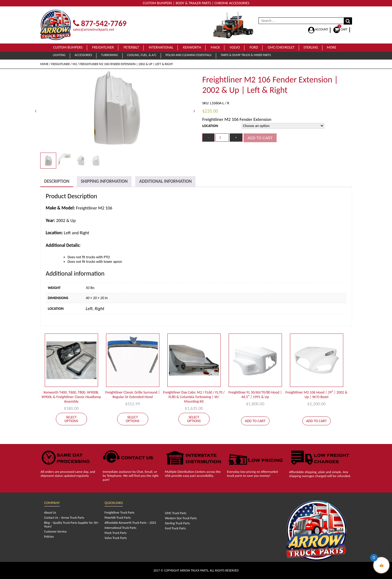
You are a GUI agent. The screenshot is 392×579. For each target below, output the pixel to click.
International (161, 47)
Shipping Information (104, 181)
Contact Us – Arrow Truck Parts (64, 518)
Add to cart (260, 138)
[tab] (57, 182)
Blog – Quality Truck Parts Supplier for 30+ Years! (71, 525)
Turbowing (109, 55)
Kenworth (192, 47)
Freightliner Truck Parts (119, 513)
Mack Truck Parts (116, 533)
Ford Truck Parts (175, 528)
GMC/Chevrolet (281, 47)
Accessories (83, 55)
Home (45, 64)
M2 (75, 64)
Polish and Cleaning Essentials (188, 55)
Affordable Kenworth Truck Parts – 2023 (130, 523)
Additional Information (165, 181)
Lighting (59, 55)
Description (57, 181)
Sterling (311, 47)
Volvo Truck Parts (116, 538)
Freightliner (103, 47)
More (332, 47)
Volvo (235, 47)
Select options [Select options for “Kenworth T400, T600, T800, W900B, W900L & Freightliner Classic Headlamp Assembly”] (71, 419)
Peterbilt (131, 47)
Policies (49, 537)
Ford (254, 47)
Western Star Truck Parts (181, 518)
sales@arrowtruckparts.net (94, 29)
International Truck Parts (120, 528)
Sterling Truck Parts (177, 523)
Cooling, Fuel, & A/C (142, 55)
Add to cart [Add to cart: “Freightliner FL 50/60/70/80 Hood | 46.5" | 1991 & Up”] (255, 421)
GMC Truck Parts (176, 513)
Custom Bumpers (68, 47)
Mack (215, 47)
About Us (50, 513)
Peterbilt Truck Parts (118, 518)
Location (210, 126)
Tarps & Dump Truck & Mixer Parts (246, 55)
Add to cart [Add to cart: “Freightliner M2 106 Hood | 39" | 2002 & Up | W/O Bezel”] (316, 421)
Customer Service (56, 532)
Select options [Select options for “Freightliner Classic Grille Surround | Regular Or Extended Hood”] (133, 419)
